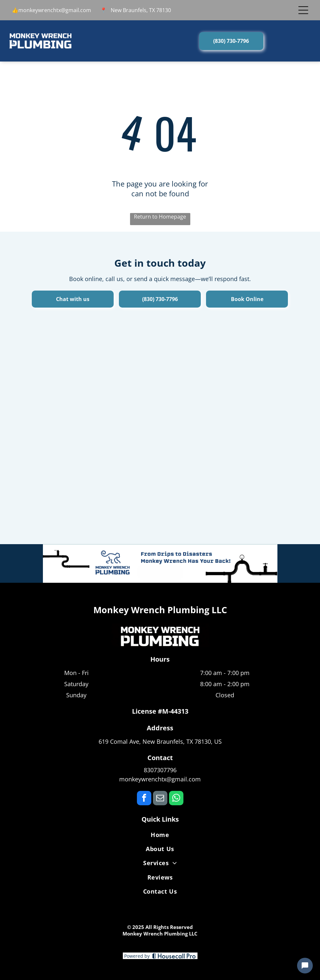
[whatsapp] (176, 799)
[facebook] (144, 799)
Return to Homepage (160, 217)
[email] (160, 799)
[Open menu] (303, 10)
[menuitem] (160, 836)
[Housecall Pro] (174, 956)
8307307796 (160, 770)
